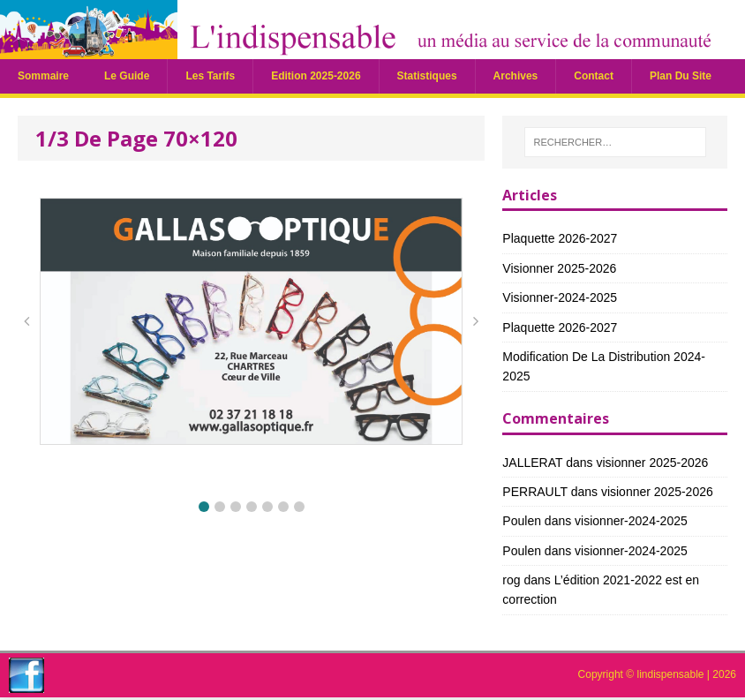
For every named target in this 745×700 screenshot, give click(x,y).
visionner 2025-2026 (559, 268)
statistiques (427, 76)
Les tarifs (210, 76)
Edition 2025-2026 (316, 76)
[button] (204, 507)
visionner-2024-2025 (560, 297)
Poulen (522, 521)
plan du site (681, 76)
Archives (516, 76)
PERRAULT (534, 492)
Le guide (127, 76)
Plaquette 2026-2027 (560, 238)
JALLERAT (532, 463)
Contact (594, 76)
